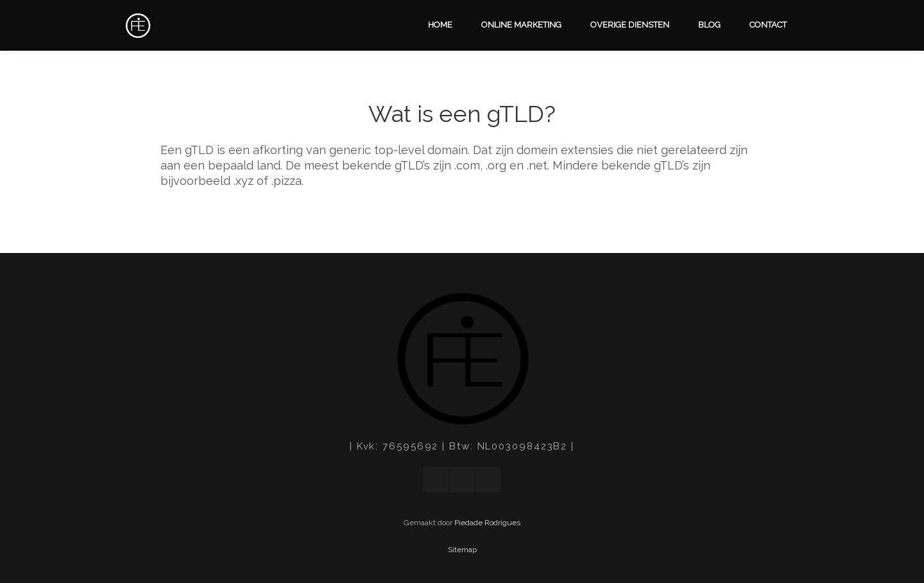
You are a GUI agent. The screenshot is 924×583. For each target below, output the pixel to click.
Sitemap (462, 550)
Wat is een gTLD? (462, 114)
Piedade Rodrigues (487, 523)
